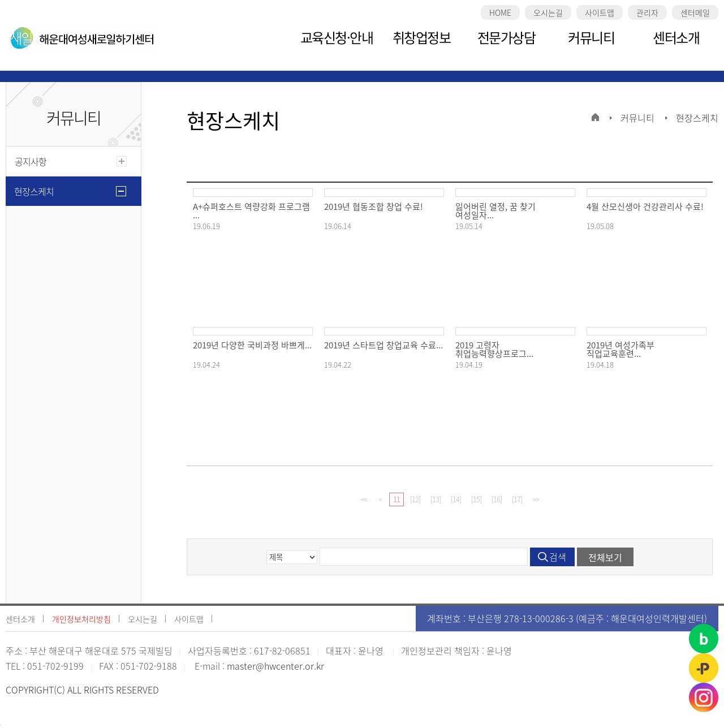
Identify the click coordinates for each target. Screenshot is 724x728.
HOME (500, 12)
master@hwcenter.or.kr (275, 666)
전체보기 (605, 557)
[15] (476, 499)
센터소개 (676, 37)
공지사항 (31, 161)
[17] (517, 499)
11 (397, 499)
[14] (456, 499)
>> (536, 499)
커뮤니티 (591, 37)
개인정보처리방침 (81, 619)
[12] (415, 499)
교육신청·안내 (337, 37)
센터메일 (695, 12)
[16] (497, 499)
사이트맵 (600, 12)
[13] (436, 499)
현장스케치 (34, 191)
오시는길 (548, 12)
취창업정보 (422, 37)
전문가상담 (507, 37)
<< (364, 499)
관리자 (647, 12)
